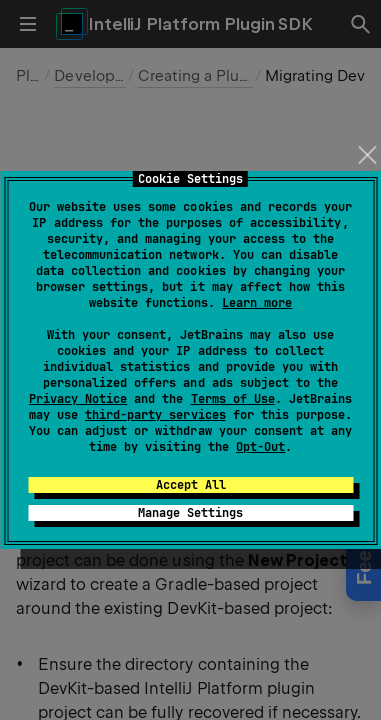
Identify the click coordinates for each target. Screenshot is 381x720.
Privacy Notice (78, 399)
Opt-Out (260, 447)
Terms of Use (233, 399)
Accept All (191, 485)
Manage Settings (190, 513)
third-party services (155, 415)
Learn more (257, 303)
